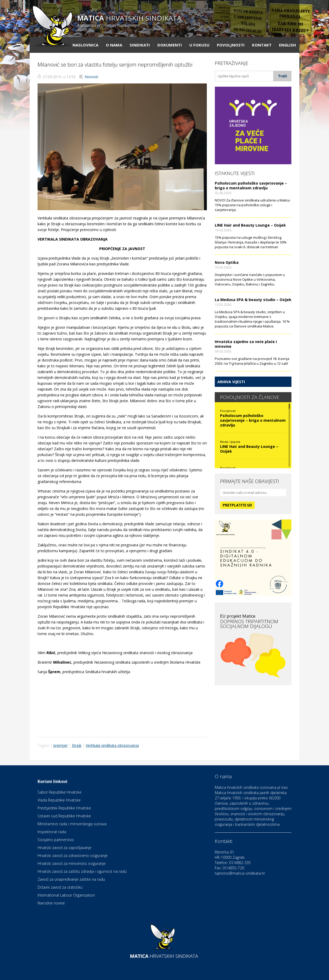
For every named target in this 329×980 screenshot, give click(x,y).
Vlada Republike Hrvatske (59, 800)
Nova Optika (227, 262)
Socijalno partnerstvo (56, 840)
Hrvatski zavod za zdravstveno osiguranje (73, 855)
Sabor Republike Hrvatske (60, 792)
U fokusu (199, 45)
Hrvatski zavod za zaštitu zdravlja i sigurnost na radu (82, 871)
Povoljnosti (231, 45)
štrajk (77, 745)
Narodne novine (51, 903)
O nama (114, 45)
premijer (61, 745)
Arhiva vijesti (231, 382)
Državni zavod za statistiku (60, 887)
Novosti (91, 77)
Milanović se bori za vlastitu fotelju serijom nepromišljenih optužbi (115, 65)
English (287, 45)
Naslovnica (85, 45)
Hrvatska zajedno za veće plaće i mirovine (246, 344)
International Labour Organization (66, 895)
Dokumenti (170, 45)
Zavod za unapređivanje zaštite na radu (71, 879)
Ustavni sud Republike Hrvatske (64, 816)
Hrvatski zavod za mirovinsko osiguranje (72, 863)
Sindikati (140, 45)
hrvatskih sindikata (129, 20)
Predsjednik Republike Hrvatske (64, 808)
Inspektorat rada (52, 832)
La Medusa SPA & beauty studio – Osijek (253, 300)
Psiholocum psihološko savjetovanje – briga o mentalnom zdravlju (251, 186)
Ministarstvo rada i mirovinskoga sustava (72, 824)
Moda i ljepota (230, 442)
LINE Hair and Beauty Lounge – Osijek (250, 225)
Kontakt (262, 45)
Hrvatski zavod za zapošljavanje (65, 848)
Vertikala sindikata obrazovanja (112, 745)
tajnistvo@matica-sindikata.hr (240, 873)
